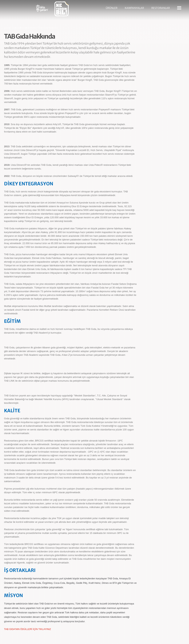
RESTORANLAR (161, 8)
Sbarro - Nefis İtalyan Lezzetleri (17, 10)
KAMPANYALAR (134, 8)
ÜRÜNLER (112, 8)
